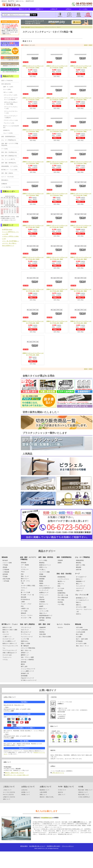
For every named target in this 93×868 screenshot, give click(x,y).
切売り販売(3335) (6, 84)
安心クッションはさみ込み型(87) (11, 127)
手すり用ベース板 (63, 595)
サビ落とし (43, 570)
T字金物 (5, 576)
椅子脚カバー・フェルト (10, 624)
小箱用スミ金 (25, 608)
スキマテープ (80, 588)
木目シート (61, 584)
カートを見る (83, 9)
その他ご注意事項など (84, 797)
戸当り (23, 572)
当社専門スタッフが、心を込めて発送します (17, 775)
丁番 (22, 583)
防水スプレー (43, 609)
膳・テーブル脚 (25, 592)
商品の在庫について (83, 795)
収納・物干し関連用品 (27, 624)
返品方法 (61, 792)
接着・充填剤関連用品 (64, 557)
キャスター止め (7, 655)
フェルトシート (7, 657)
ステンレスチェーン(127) (10, 95)
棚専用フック (25, 655)
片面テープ (79, 591)
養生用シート (62, 581)
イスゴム (5, 660)
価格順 (86, 45)
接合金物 (24, 597)
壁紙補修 (42, 579)
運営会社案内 (24, 846)
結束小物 (79, 570)
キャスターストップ (8, 639)
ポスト (23, 590)
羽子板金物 (79, 641)
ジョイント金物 (7, 563)
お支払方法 (24, 790)
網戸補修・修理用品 (45, 618)
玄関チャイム (43, 567)
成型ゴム (79, 605)
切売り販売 (27, 27)
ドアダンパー (25, 569)
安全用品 (60, 602)
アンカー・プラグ (26, 604)
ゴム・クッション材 (82, 595)
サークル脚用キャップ (9, 641)
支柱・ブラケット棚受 (27, 657)
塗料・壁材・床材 (44, 624)
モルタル (60, 627)
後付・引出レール (26, 650)
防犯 (59, 586)
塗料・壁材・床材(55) (7, 173)
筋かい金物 (79, 634)
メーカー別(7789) (6, 187)
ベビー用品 (61, 604)
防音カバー (79, 579)
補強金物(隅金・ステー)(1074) (9, 166)
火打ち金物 (79, 627)
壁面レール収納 (25, 643)
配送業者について (45, 790)
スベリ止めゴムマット (82, 600)
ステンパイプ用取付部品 (28, 648)
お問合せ (69, 9)
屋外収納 (24, 662)
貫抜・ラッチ (25, 576)
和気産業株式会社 (47, 818)
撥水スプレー (25, 579)
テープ (77, 574)
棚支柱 (23, 664)
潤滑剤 (41, 583)
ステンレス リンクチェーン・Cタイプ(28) (11, 103)
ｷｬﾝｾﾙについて (62, 790)
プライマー (43, 630)
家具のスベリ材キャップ (10, 643)
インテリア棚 (25, 639)
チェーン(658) (7, 89)
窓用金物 (24, 563)
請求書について (26, 792)
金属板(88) (4, 184)
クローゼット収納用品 (27, 660)
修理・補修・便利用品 (46, 557)
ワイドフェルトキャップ (10, 650)
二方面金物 (6, 572)
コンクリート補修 (44, 572)
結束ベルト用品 (81, 565)
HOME (23, 27)
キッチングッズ (44, 590)
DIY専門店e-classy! (7, 230)
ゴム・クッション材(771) (8, 159)
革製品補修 (43, 576)
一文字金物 (6, 581)
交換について (62, 795)
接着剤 (60, 563)
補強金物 (5, 557)
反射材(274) (6, 130)
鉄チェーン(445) (8, 92)
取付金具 (5, 560)
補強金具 (24, 613)
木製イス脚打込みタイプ (10, 653)
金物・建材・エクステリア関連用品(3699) (10, 144)
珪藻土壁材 (43, 634)
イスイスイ (6, 634)
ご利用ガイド (39, 9)
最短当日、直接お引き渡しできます (14, 773)
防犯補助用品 (62, 577)
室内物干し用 (25, 673)
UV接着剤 (42, 602)
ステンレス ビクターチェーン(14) (11, 112)
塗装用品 (42, 632)
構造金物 (78, 624)
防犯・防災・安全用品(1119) (9, 152)
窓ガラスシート (44, 604)
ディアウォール (25, 634)
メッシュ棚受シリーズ (27, 671)
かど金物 (79, 637)
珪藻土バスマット (44, 586)
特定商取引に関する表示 (53, 846)
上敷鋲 (23, 602)
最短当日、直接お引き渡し (47, 797)
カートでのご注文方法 (9, 792)
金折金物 (5, 574)
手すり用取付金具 (63, 597)
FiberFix (42, 597)
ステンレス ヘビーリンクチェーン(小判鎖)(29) (11, 99)
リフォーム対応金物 (82, 630)
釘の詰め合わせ (25, 599)
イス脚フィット (7, 637)
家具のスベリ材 (7, 627)
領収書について (26, 795)
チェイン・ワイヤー (27, 615)
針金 (22, 606)
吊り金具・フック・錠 (27, 595)
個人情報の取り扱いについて (37, 846)
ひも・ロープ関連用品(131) (9, 140)
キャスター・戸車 (26, 618)
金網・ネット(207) (8, 87)
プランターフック (26, 627)
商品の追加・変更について (85, 790)
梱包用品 (79, 563)
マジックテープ (81, 586)
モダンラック (25, 630)
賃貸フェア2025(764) (7, 80)
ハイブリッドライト (63, 579)
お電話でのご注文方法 (9, 797)
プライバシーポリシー (68, 846)
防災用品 (60, 591)
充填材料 (60, 560)
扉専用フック (25, 653)
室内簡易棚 (24, 676)
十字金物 (5, 565)
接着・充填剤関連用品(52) (8, 137)
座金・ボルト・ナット (82, 646)
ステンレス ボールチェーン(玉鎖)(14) (11, 117)
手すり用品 (61, 600)
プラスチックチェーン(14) (11, 120)
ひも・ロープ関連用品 (82, 557)
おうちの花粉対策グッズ (46, 588)
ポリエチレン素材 (81, 607)
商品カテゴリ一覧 (25, 9)
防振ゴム (79, 602)
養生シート (79, 584)
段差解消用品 (62, 593)
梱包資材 (79, 567)
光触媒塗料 (43, 627)
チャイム (24, 567)
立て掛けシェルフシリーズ (29, 680)
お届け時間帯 (43, 792)
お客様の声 (54, 9)
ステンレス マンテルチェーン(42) (11, 108)
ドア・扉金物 (25, 565)
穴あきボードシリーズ (27, 678)
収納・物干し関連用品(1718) (9, 156)
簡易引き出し (25, 641)
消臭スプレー (43, 613)
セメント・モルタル (63, 624)
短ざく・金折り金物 (82, 639)
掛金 (22, 574)
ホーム (10, 9)
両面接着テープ (81, 581)
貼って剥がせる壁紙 (45, 637)
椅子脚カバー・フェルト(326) (9, 170)
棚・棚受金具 (25, 646)
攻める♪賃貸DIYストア (8, 246)
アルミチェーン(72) (9, 123)
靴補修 (41, 581)
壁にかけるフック (26, 632)
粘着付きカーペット (45, 565)
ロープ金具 (24, 611)
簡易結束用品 (80, 560)
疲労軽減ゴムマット (82, 598)
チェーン (33, 27)
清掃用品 (42, 620)
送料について (7, 799)
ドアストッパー (44, 595)
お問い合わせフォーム (58, 773)
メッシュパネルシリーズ (28, 669)
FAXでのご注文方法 (8, 795)
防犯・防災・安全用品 (64, 574)
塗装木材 (42, 599)
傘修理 (41, 606)
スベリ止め (61, 588)
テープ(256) (5, 149)
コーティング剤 (44, 611)
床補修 (41, 574)
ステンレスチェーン (40, 27)
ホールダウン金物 (81, 643)
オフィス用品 (43, 560)
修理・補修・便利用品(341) (9, 163)
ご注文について (7, 790)
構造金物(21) (5, 180)
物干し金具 (24, 666)
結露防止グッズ (44, 593)
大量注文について (83, 792)
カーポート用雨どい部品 (28, 586)
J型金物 (5, 567)
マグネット (24, 588)
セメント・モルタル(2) (7, 177)
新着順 (90, 45)
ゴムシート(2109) (8, 133)
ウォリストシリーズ (27, 637)
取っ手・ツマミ (25, 581)
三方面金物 (6, 570)
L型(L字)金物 (6, 579)
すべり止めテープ (81, 577)
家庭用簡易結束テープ (46, 616)
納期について (43, 795)
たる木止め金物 (81, 632)
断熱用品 (42, 563)
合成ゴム (79, 614)
